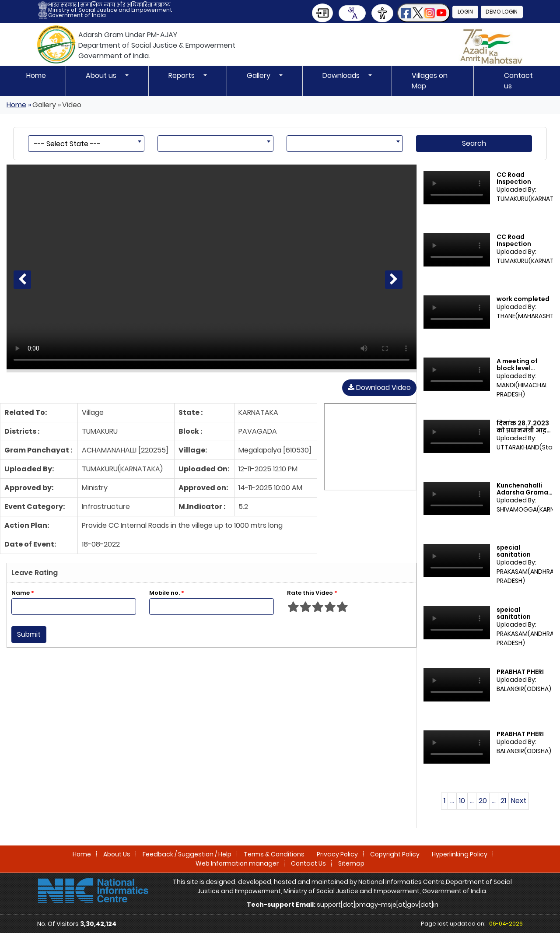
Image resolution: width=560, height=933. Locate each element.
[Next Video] (394, 280)
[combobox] (352, 13)
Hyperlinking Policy (460, 854)
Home (36, 75)
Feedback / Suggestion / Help (187, 854)
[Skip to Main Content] (322, 13)
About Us (117, 854)
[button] (423, 13)
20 (483, 801)
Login (465, 12)
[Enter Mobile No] (212, 607)
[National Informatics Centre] (93, 890)
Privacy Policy (337, 854)
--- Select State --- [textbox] (67, 144)
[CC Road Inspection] (212, 267)
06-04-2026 (506, 924)
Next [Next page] (519, 801)
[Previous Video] (22, 280)
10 (462, 801)
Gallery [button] (259, 75)
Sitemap (351, 863)
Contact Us (308, 863)
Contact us (518, 81)
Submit (29, 634)
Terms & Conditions (274, 854)
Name (23, 593)
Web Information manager (237, 863)
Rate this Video (312, 593)
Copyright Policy (395, 854)
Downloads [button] (342, 75)
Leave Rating (35, 573)
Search (474, 143)
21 (503, 801)
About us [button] (102, 75)
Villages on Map (430, 81)
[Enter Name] (74, 607)
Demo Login (502, 12)
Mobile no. (167, 593)
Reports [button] (182, 75)
